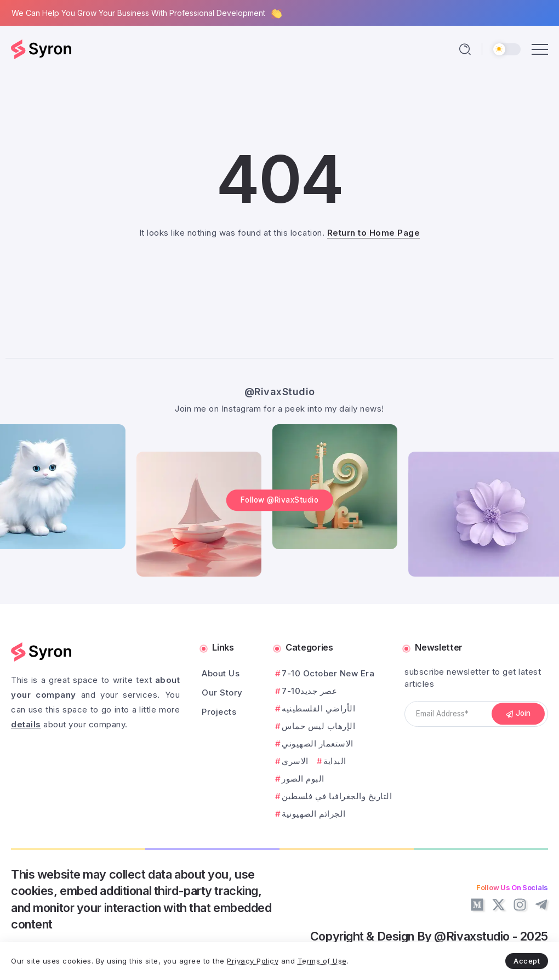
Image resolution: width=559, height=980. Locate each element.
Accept (527, 961)
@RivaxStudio (280, 391)
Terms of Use (322, 961)
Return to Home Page (374, 233)
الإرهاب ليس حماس (318, 726)
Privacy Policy (253, 961)
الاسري (295, 761)
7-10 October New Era (328, 673)
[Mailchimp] (518, 714)
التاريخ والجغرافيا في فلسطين (337, 796)
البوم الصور (303, 779)
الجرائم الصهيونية (314, 814)
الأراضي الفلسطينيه (318, 708)
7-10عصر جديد (309, 691)
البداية (335, 761)
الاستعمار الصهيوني (318, 743)
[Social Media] (477, 905)
